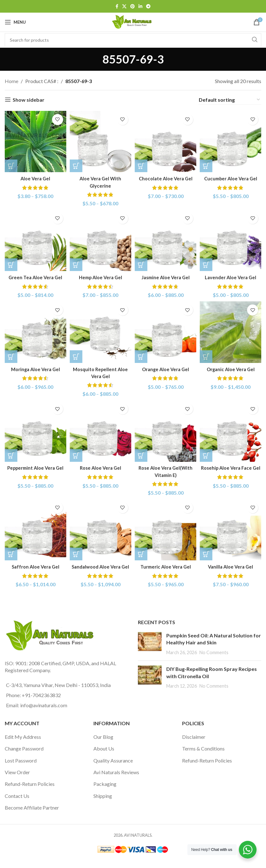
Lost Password (21, 768)
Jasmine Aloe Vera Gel (166, 276)
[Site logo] (133, 21)
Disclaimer (194, 744)
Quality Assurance (113, 768)
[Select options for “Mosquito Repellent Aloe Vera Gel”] (77, 356)
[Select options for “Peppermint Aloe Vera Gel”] (11, 455)
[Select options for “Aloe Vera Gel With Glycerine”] (77, 164)
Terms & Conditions (203, 756)
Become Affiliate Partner (32, 815)
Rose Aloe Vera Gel (100, 468)
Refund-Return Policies (30, 791)
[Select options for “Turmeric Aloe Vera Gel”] (143, 555)
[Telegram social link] (148, 6)
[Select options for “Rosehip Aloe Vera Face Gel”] (208, 455)
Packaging (105, 791)
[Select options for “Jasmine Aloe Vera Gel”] (143, 263)
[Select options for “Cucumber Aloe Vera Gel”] (208, 164)
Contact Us (17, 803)
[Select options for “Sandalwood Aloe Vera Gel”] (77, 555)
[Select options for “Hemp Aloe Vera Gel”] (77, 263)
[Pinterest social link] (133, 6)
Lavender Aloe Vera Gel (232, 276)
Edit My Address (23, 744)
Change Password (24, 756)
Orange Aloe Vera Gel (166, 368)
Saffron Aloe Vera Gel (35, 567)
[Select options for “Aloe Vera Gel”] (11, 164)
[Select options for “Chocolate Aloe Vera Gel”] (143, 164)
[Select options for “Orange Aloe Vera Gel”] (143, 356)
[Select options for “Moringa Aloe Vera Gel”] (11, 356)
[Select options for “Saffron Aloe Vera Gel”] (11, 555)
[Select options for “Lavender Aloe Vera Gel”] (208, 263)
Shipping (103, 803)
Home (12, 81)
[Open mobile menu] (15, 22)
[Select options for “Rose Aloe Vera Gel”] (77, 455)
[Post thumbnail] (150, 651)
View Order (17, 779)
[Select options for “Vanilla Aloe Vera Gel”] (208, 555)
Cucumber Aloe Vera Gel (232, 176)
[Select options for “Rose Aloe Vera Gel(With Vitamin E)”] (143, 455)
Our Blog (103, 744)
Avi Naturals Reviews (116, 779)
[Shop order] (230, 100)
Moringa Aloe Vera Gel (34, 368)
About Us (104, 756)
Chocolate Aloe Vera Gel (166, 176)
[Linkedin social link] (140, 6)
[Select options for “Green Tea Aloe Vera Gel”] (11, 263)
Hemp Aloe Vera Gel (100, 276)
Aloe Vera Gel (34, 176)
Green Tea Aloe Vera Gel (35, 276)
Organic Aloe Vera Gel (231, 368)
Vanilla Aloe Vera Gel (232, 567)
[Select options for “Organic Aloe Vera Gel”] (208, 356)
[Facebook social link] (117, 6)
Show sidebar (29, 100)
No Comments (214, 660)
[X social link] (124, 6)
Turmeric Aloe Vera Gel (166, 567)
